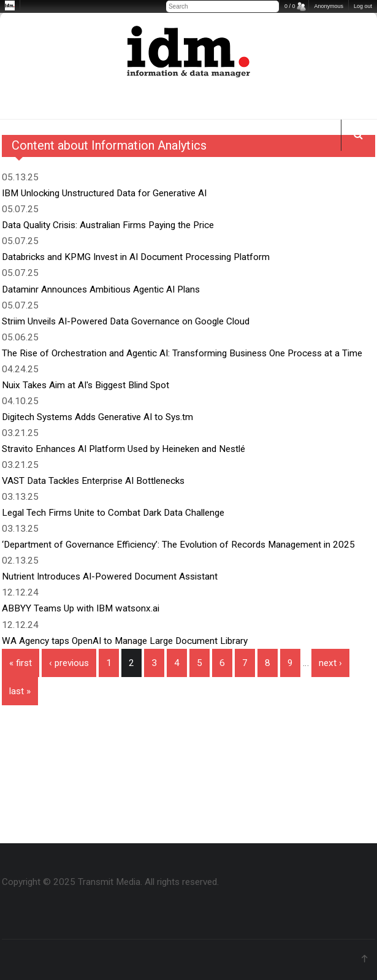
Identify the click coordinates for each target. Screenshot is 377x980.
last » (20, 691)
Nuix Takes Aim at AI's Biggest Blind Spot (86, 385)
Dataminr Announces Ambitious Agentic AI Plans (101, 289)
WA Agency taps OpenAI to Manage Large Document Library (125, 641)
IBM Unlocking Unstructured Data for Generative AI (104, 193)
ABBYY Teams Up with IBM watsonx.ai (81, 608)
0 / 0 (290, 6)
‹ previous (69, 663)
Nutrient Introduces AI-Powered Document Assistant (110, 576)
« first (21, 663)
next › (330, 663)
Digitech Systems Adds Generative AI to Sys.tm (97, 417)
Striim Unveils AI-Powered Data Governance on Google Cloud (126, 321)
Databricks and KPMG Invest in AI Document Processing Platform (136, 257)
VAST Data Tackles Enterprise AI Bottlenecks (93, 481)
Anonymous (329, 6)
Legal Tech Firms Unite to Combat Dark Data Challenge (113, 513)
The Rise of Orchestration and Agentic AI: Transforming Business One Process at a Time (182, 353)
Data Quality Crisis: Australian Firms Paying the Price (108, 225)
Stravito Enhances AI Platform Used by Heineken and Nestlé (124, 449)
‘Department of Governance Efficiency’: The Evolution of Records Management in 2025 (178, 545)
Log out (363, 6)
